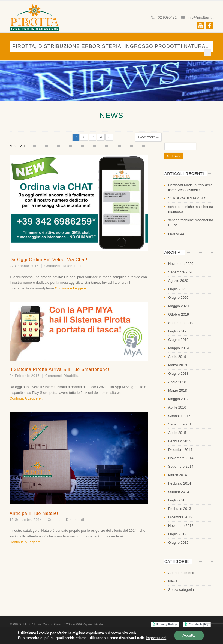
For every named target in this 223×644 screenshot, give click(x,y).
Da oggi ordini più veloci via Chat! (49, 260)
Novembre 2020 (181, 264)
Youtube (201, 26)
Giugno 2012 (178, 542)
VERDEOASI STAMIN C (187, 198)
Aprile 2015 (177, 433)
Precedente (148, 137)
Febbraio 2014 (180, 483)
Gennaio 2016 (179, 416)
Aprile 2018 (177, 382)
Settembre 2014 (181, 466)
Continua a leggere (70, 288)
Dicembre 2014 (180, 450)
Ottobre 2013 (179, 492)
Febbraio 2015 (180, 441)
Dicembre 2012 (180, 517)
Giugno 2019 (178, 340)
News (173, 581)
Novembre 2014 (181, 458)
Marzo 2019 (178, 365)
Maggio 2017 (178, 399)
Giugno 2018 (178, 374)
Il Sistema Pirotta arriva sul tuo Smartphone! (59, 369)
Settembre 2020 (181, 272)
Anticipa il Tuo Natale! (34, 513)
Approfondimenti (181, 573)
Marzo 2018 (178, 390)
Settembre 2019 (181, 323)
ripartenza (176, 233)
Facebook (210, 26)
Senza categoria (181, 590)
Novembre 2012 (181, 526)
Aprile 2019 (177, 357)
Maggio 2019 (178, 348)
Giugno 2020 (178, 297)
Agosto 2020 (178, 281)
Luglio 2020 (177, 289)
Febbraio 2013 (180, 509)
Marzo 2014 (178, 475)
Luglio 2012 (177, 534)
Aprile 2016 (177, 407)
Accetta (189, 635)
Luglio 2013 (177, 500)
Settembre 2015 (181, 424)
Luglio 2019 (177, 331)
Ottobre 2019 (179, 314)
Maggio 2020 (178, 306)
